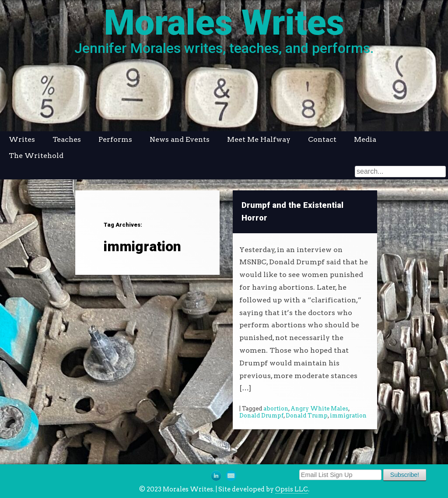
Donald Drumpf (261, 416)
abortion (276, 409)
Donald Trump (307, 416)
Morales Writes (224, 23)
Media (365, 139)
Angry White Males (319, 409)
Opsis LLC (292, 489)
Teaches (67, 139)
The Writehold (36, 156)
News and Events (180, 139)
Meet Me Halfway (259, 139)
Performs (115, 139)
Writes (22, 139)
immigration (348, 416)
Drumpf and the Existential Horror (292, 212)
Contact (322, 139)
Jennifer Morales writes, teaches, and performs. (224, 48)
